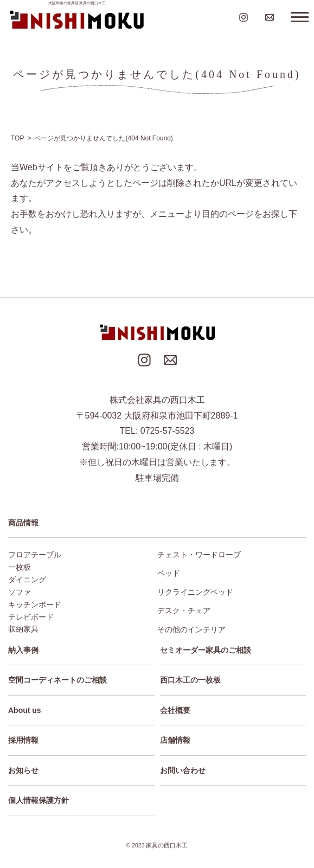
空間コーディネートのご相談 (57, 680)
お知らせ (23, 770)
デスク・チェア (184, 610)
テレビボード (31, 617)
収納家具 (23, 629)
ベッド (169, 573)
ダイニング (27, 580)
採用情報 (23, 740)
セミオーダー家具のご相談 (206, 650)
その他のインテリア (191, 629)
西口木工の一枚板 (190, 680)
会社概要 (175, 710)
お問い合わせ (183, 770)
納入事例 (23, 650)
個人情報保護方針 (39, 800)
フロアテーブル (35, 555)
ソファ (20, 592)
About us (25, 710)
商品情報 (23, 523)
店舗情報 (175, 740)
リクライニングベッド (195, 592)
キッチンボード (35, 605)
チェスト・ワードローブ (199, 555)
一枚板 (20, 567)
